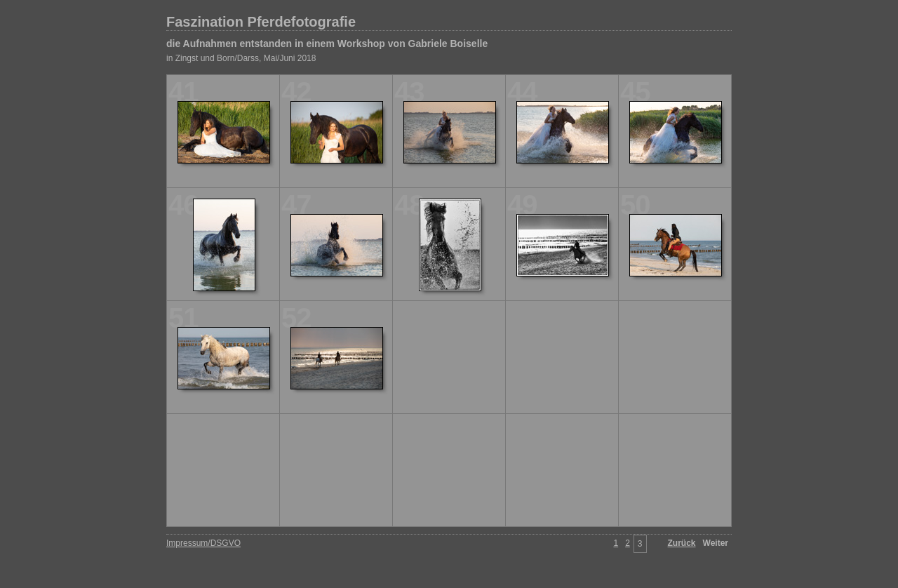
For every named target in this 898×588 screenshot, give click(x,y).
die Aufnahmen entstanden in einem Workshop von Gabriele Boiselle (327, 44)
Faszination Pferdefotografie (261, 22)
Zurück (682, 543)
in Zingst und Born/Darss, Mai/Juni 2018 (241, 58)
